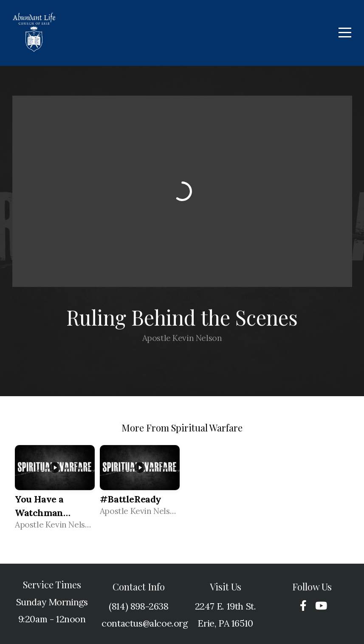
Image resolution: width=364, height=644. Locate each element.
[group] (55, 491)
